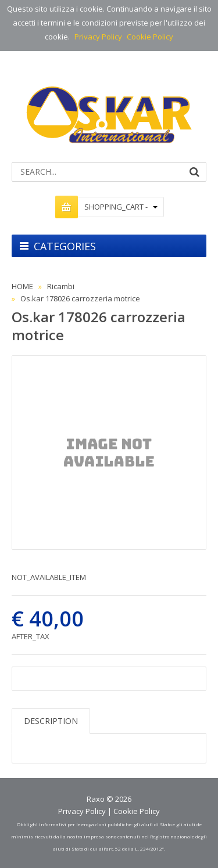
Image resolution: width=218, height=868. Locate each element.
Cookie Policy (150, 37)
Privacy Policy (98, 37)
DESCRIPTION (51, 721)
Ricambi (61, 286)
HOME (22, 286)
